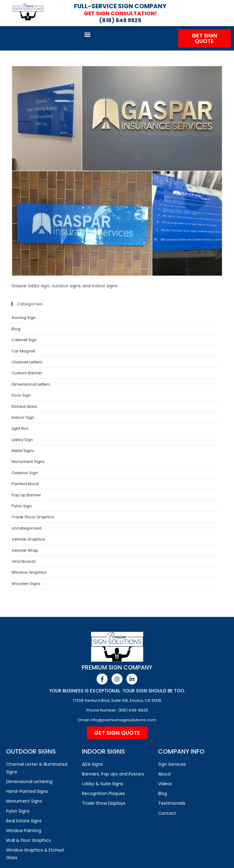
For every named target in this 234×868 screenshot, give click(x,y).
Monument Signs (28, 462)
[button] (88, 34)
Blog (16, 329)
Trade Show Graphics (33, 517)
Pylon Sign (22, 506)
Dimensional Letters (31, 384)
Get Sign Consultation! (120, 13)
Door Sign (21, 395)
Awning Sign (24, 318)
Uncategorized (27, 528)
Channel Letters (27, 362)
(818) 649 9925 (120, 20)
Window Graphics (29, 572)
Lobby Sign (22, 440)
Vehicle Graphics (28, 539)
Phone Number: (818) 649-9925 (117, 710)
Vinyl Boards (24, 561)
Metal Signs (23, 451)
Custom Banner (27, 373)
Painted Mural (25, 484)
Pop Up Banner (26, 495)
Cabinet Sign (24, 340)
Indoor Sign (23, 417)
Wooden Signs (26, 584)
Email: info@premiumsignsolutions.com (117, 720)
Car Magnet (23, 351)
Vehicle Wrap (25, 550)
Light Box (20, 428)
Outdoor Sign (25, 473)
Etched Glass (24, 406)
